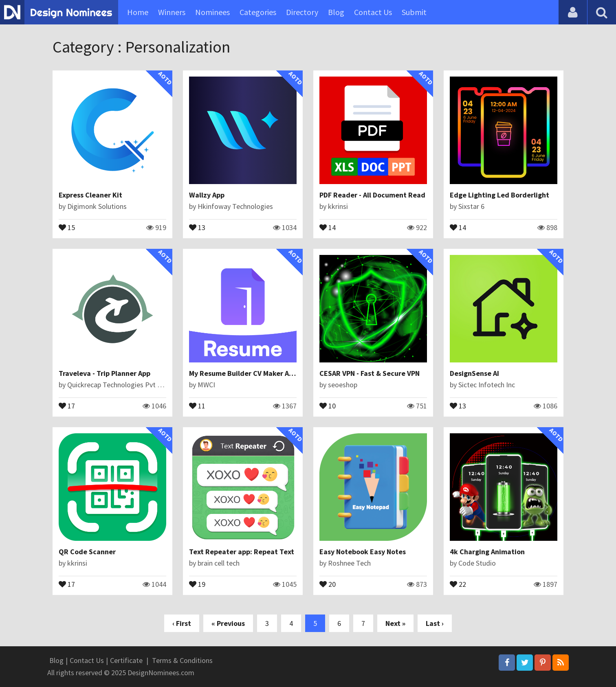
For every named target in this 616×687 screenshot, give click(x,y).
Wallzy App (207, 195)
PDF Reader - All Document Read (372, 195)
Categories (258, 12)
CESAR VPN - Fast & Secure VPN (370, 373)
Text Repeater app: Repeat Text (242, 552)
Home (138, 12)
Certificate (126, 660)
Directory (302, 12)
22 (458, 584)
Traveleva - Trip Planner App (104, 373)
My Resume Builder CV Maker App (243, 373)
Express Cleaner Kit (90, 195)
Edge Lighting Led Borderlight (499, 195)
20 (328, 584)
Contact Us (373, 12)
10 (328, 405)
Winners (172, 12)
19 (197, 584)
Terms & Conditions (182, 660)
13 (197, 227)
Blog (336, 12)
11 (197, 405)
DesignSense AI (474, 373)
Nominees (212, 12)
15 (67, 227)
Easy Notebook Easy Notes (363, 552)
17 (67, 405)
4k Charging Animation (487, 552)
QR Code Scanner (87, 552)
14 (328, 227)
